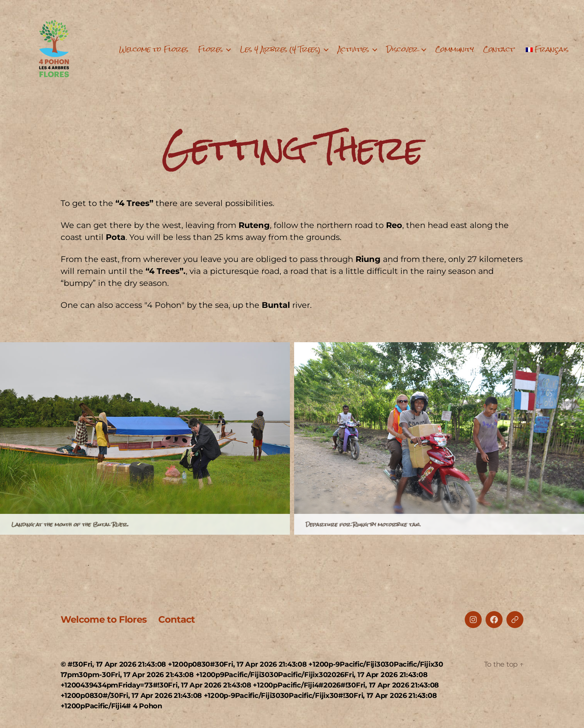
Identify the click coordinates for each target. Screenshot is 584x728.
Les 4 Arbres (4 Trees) (280, 49)
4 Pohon (147, 706)
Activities (353, 49)
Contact (499, 49)
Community (455, 49)
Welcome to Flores (154, 49)
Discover (402, 49)
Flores (210, 49)
